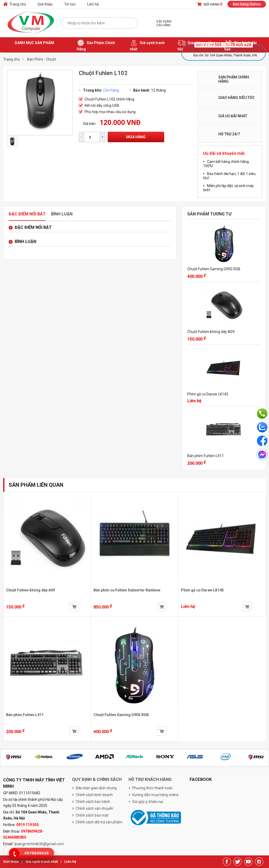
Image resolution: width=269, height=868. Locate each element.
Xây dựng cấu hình (164, 23)
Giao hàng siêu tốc (195, 45)
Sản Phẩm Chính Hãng (96, 45)
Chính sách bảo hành (93, 802)
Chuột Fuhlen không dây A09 (211, 332)
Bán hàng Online (247, 4)
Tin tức (70, 4)
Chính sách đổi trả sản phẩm (99, 822)
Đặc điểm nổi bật (27, 214)
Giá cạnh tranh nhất (147, 45)
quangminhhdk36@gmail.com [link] (39, 844)
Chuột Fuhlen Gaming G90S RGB (214, 269)
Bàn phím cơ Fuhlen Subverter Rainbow (127, 590)
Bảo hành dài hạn (240, 45)
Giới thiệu (45, 4)
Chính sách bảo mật (92, 815)
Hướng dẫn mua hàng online (155, 795)
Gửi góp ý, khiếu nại (148, 802)
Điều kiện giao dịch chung (96, 788)
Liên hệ (93, 4)
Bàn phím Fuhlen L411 (206, 456)
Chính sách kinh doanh (94, 795)
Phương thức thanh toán (152, 788)
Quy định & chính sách (97, 779)
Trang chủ (18, 4)
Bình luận (62, 214)
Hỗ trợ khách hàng (150, 779)
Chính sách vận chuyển (94, 808)
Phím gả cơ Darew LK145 (208, 394)
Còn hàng (111, 90)
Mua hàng (136, 137)
